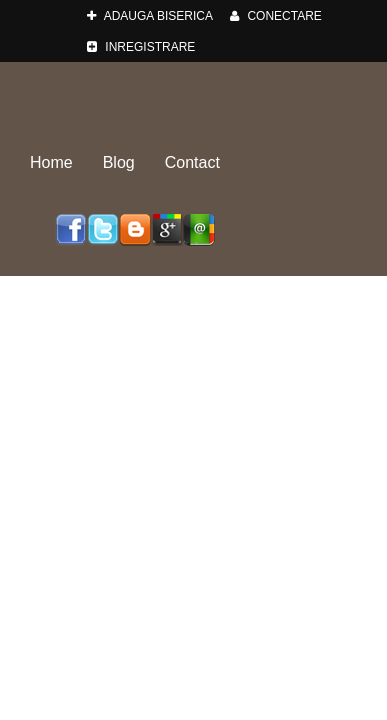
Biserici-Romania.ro (194, 98)
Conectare (276, 16)
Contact (192, 162)
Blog (119, 162)
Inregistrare (141, 47)
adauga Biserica (150, 16)
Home (51, 162)
